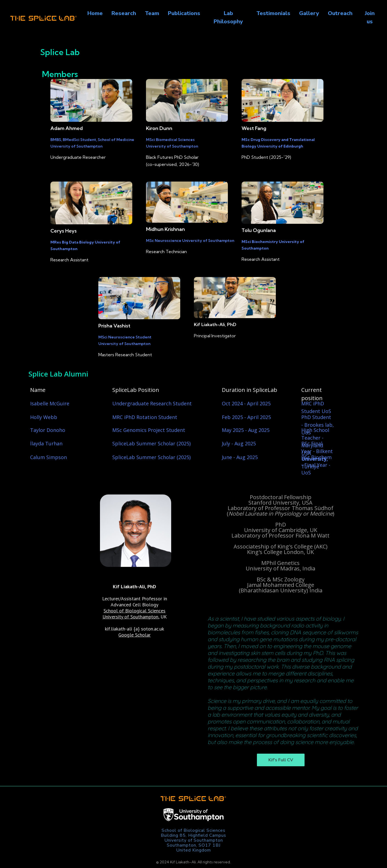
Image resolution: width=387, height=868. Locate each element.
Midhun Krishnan (165, 229)
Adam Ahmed (67, 128)
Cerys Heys (64, 231)
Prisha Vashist (114, 326)
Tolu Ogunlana (259, 230)
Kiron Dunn (159, 128)
